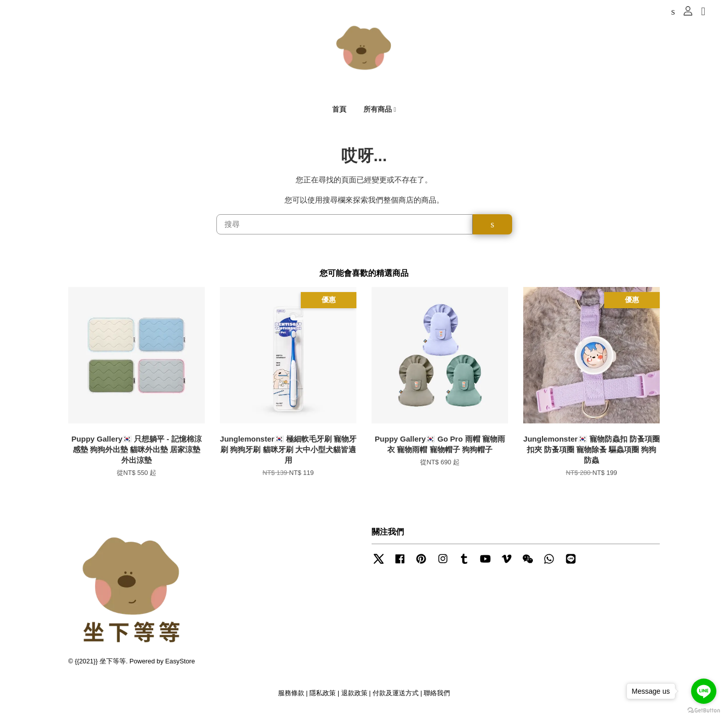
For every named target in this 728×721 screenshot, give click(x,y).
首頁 (339, 112)
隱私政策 (323, 700)
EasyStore (180, 668)
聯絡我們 (437, 700)
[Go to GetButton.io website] (704, 711)
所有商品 (380, 112)
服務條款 (291, 700)
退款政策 (354, 700)
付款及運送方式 (396, 700)
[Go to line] (704, 691)
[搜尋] (345, 231)
